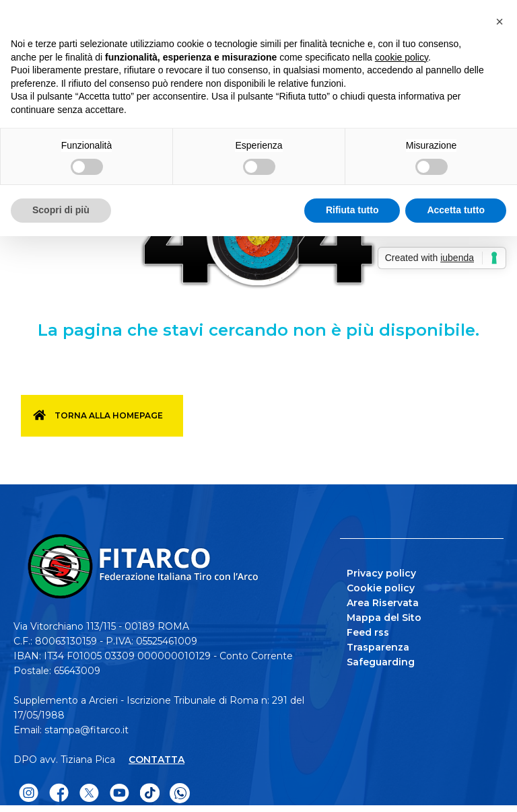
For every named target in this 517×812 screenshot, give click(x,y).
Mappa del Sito (384, 618)
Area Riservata (383, 603)
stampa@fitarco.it (87, 730)
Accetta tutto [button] (456, 210)
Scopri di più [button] (61, 210)
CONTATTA (157, 760)
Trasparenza (378, 647)
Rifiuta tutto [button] (352, 210)
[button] (499, 22)
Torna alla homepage (109, 415)
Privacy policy (381, 573)
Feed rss (368, 632)
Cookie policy (381, 588)
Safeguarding (381, 662)
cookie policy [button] (402, 57)
